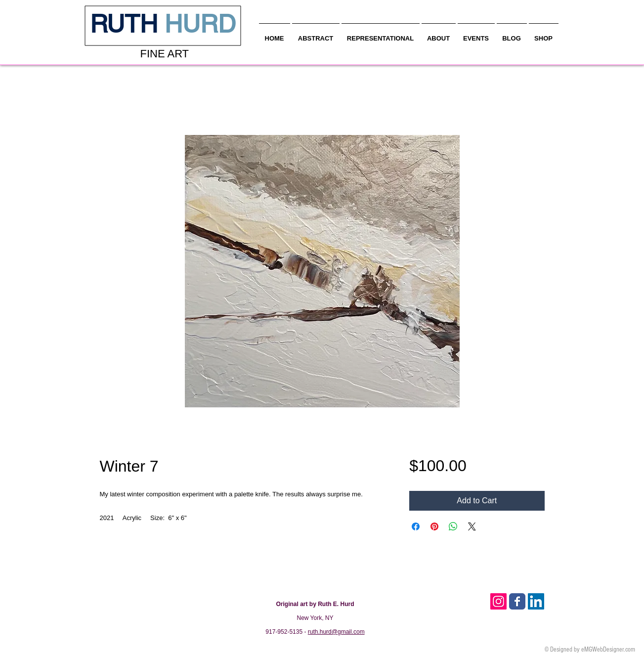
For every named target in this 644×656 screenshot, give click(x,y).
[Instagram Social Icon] (498, 601)
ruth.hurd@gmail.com (336, 632)
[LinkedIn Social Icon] (536, 601)
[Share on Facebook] (416, 526)
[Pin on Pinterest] (434, 526)
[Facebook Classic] (517, 601)
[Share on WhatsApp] (453, 526)
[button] (439, 34)
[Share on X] (472, 526)
